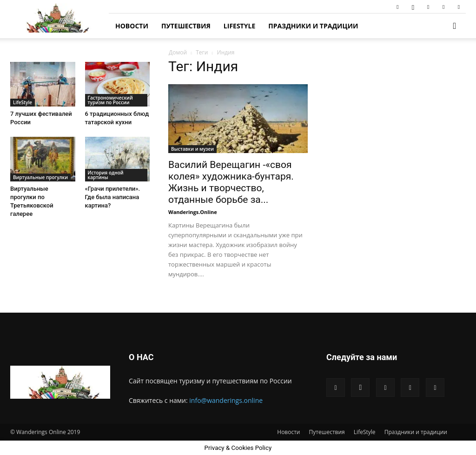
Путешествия (186, 26)
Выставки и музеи (192, 149)
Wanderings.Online (193, 212)
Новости (132, 26)
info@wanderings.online (226, 400)
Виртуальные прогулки (40, 177)
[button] (455, 26)
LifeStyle (239, 26)
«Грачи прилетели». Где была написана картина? (113, 197)
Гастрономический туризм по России (110, 100)
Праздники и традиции (313, 26)
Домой (178, 52)
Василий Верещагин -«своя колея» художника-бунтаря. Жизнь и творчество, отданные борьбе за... (231, 182)
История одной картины (106, 175)
